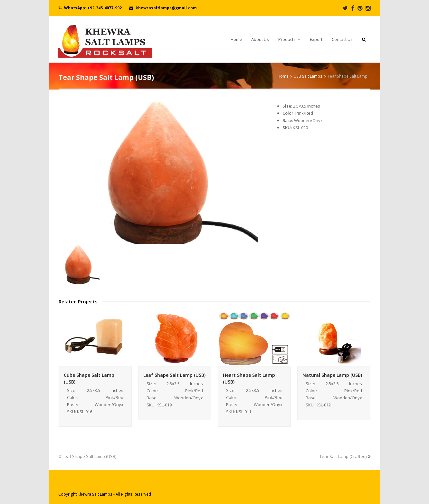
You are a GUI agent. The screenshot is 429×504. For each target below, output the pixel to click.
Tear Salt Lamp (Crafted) (345, 456)
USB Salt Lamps (308, 76)
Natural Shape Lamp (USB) (332, 375)
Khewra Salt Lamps (95, 494)
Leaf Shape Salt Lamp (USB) (174, 375)
